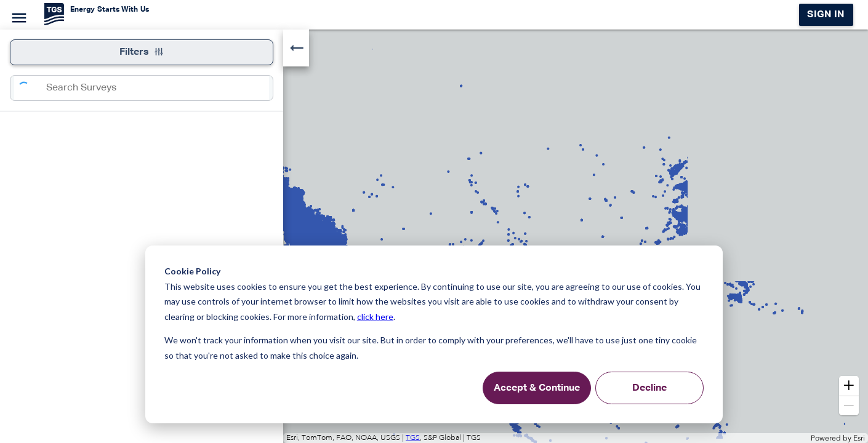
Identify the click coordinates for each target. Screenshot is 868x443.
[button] (849, 386)
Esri (859, 438)
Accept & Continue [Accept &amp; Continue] (537, 388)
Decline (649, 388)
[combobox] (158, 88)
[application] (434, 236)
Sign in (826, 15)
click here (375, 317)
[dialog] (434, 334)
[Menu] (17, 16)
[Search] (30, 88)
